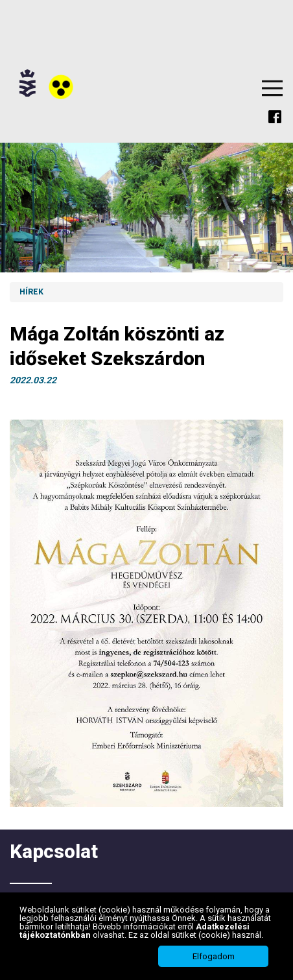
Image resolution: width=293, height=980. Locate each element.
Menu (272, 88)
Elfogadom (214, 956)
